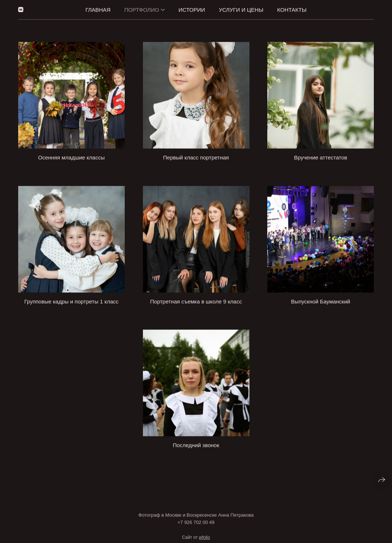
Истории (192, 9)
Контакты (292, 9)
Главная (98, 9)
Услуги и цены (241, 9)
